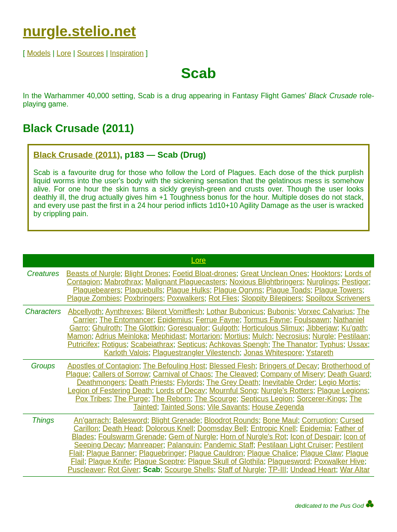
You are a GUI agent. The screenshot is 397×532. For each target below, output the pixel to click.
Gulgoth (225, 328)
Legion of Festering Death (110, 391)
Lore (64, 53)
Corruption (319, 420)
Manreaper (145, 445)
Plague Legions (343, 391)
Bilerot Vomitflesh (174, 311)
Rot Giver (123, 470)
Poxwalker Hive (339, 461)
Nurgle (323, 336)
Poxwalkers (186, 298)
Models (39, 53)
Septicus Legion (267, 399)
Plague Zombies (93, 298)
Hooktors (326, 274)
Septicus (191, 344)
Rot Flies (223, 298)
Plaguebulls (144, 290)
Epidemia (315, 428)
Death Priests (151, 382)
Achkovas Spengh (239, 344)
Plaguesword (289, 461)
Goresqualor (188, 328)
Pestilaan (353, 336)
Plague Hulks (188, 290)
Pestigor (355, 282)
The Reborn (171, 399)
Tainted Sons (182, 407)
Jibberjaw (322, 328)
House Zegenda (278, 407)
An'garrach (91, 420)
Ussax (358, 344)
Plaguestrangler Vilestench (196, 353)
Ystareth (320, 353)
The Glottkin (144, 328)
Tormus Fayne (267, 320)
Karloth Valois (126, 353)
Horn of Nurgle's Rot (253, 437)
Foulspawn (312, 320)
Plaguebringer (162, 453)
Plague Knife (109, 461)
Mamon (79, 336)
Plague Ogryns (238, 290)
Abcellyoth (85, 311)
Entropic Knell (273, 428)
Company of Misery (292, 374)
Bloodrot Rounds (231, 420)
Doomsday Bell (222, 428)
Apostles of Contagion (103, 366)
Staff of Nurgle (241, 470)
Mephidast (168, 336)
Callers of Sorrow (121, 374)
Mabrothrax (123, 282)
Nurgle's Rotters (287, 391)
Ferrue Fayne (218, 320)
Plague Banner (111, 453)
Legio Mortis (339, 382)
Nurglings (322, 282)
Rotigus (114, 344)
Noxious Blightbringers (266, 282)
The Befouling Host (174, 366)
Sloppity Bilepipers (272, 298)
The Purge (131, 399)
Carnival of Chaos (182, 374)
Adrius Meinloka (121, 336)
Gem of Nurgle (193, 437)
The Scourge (215, 399)
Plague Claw (321, 453)
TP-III (277, 470)
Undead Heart (313, 470)
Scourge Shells (189, 470)
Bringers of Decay (288, 366)
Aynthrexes (123, 311)
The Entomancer (126, 320)
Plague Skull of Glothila (226, 461)
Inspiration (127, 53)
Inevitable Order (289, 382)
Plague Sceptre (159, 461)
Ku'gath (354, 328)
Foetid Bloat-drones (204, 274)
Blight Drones (146, 274)
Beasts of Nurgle (93, 274)
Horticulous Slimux (272, 328)
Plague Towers (339, 290)
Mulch (262, 336)
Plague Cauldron (216, 453)
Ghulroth (106, 328)
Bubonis (281, 311)
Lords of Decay (181, 391)
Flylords (190, 382)
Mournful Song (233, 391)
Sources (91, 53)
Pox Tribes (93, 399)
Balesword (130, 420)
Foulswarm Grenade (131, 437)
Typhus (332, 344)
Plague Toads (288, 290)
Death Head (122, 428)
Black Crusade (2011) (77, 155)
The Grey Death (232, 382)
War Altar (355, 470)
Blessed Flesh (233, 366)
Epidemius (174, 320)
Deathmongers (101, 382)
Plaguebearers (97, 290)
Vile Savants (228, 407)
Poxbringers (143, 298)
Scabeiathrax (152, 344)
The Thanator (294, 344)
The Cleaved (236, 374)
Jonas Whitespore (273, 353)
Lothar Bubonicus (235, 311)
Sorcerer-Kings (321, 399)
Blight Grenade (176, 420)
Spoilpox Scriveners (338, 298)
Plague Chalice (272, 453)
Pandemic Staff (229, 445)
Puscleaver (86, 470)
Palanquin (184, 445)
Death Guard (349, 374)
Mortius (236, 336)
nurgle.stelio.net (79, 31)
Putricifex (83, 344)
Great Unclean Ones (274, 274)
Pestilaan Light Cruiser (294, 445)
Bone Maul (280, 420)
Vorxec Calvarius (326, 311)
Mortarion (205, 336)
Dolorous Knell (169, 428)
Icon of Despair (315, 437)
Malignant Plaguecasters (185, 282)
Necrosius (292, 336)
